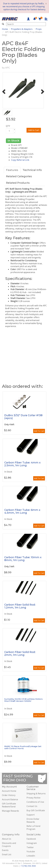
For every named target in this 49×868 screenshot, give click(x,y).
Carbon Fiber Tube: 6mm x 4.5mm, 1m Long (22, 511)
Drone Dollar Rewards (33, 820)
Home (5, 29)
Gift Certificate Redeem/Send (9, 805)
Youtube (31, 851)
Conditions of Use (35, 802)
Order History (9, 795)
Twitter (30, 847)
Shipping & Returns (36, 794)
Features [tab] (12, 170)
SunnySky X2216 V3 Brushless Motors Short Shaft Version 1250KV (23, 700)
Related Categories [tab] (19, 176)
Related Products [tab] (18, 183)
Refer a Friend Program (33, 828)
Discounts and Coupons (9, 845)
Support (31, 815)
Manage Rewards (10, 811)
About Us (7, 839)
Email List (7, 854)
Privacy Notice (33, 798)
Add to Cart (34, 130)
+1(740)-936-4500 (28, 866)
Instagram (32, 843)
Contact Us (32, 806)
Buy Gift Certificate (36, 810)
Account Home (9, 791)
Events (5, 850)
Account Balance (10, 799)
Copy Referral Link (20, 160)
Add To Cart (39, 431)
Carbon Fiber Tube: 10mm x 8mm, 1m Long (23, 559)
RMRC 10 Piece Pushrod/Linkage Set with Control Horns (23, 747)
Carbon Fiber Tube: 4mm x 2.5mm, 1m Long (22, 464)
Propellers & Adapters (22, 29)
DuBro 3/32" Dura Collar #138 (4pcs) (23, 417)
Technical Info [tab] (32, 170)
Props (39, 29)
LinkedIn (31, 856)
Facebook (31, 839)
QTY (8, 126)
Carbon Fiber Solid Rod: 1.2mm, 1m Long (20, 606)
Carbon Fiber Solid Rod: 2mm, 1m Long (20, 653)
